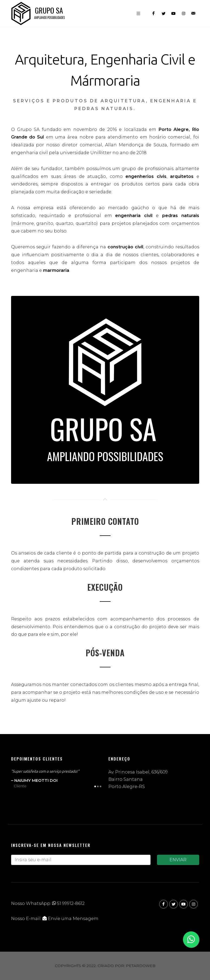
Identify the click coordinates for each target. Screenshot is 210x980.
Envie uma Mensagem (70, 919)
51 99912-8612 (68, 903)
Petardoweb (141, 966)
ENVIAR (178, 860)
